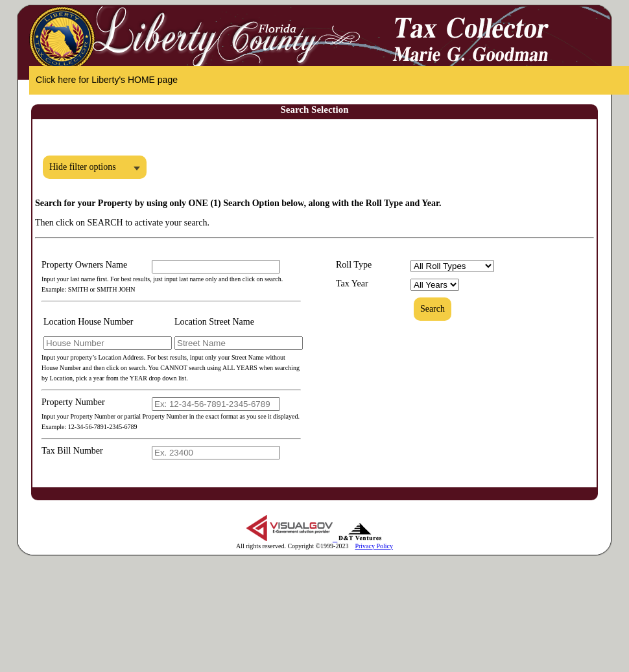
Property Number (73, 402)
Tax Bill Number (72, 451)
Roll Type (354, 265)
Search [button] (433, 309)
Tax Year (352, 284)
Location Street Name (214, 322)
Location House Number (88, 322)
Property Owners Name (84, 265)
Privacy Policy (374, 546)
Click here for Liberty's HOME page (107, 80)
